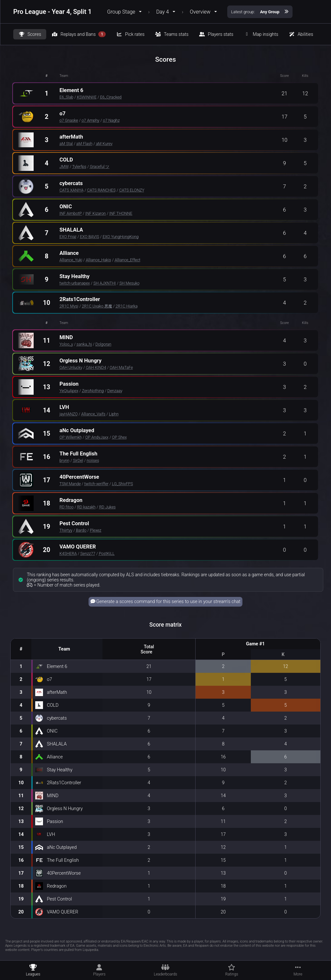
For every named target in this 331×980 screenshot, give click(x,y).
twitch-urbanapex (75, 283)
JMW (64, 167)
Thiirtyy (66, 530)
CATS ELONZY (132, 190)
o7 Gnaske (69, 120)
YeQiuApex (69, 391)
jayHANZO (69, 414)
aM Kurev (104, 144)
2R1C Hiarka (127, 306)
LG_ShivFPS (123, 484)
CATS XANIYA (72, 190)
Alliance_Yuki (71, 260)
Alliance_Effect (128, 260)
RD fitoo (66, 507)
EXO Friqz (68, 237)
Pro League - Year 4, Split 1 (52, 12)
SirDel (78, 460)
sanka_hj (84, 344)
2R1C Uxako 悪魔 (97, 306)
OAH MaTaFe (121, 367)
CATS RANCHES (101, 190)
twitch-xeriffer (96, 484)
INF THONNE (121, 213)
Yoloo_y (66, 344)
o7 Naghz (111, 120)
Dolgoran (103, 344)
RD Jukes (107, 507)
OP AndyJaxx (97, 437)
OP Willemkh (71, 437)
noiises (93, 460)
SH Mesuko (129, 283)
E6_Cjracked (111, 97)
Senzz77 (88, 553)
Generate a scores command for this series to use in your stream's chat (165, 602)
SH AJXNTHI (105, 283)
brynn (64, 460)
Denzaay (115, 391)
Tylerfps (79, 167)
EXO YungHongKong (121, 237)
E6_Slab (66, 97)
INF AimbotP (71, 213)
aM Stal (66, 144)
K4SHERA (68, 553)
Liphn (114, 414)
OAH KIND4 (96, 367)
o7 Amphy (90, 120)
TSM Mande (70, 484)
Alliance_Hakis (98, 260)
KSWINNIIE (87, 97)
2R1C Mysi (69, 306)
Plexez (96, 530)
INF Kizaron (96, 213)
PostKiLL (107, 553)
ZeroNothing (93, 391)
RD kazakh (86, 507)
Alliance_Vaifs (93, 414)
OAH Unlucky (71, 367)
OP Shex (120, 437)
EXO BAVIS (90, 237)
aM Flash (84, 144)
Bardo (81, 530)
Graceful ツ (100, 167)
